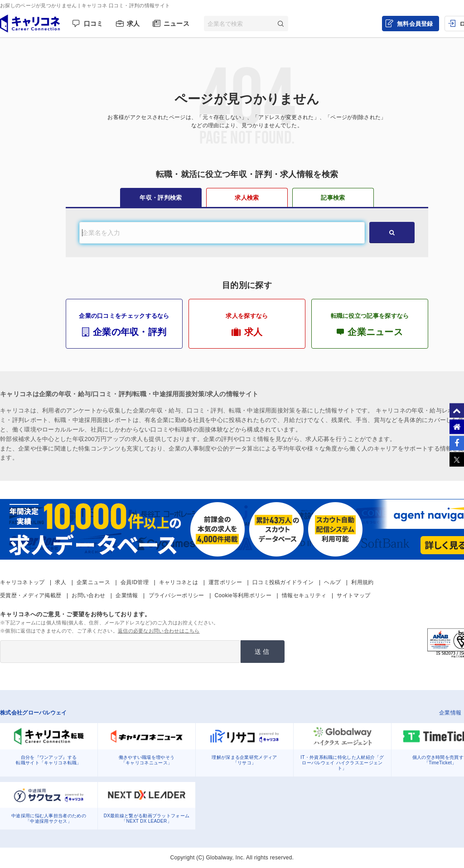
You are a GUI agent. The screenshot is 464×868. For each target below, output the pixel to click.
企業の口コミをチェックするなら (124, 325)
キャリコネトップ (22, 582)
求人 (133, 24)
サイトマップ (353, 595)
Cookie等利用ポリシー (243, 595)
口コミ (94, 24)
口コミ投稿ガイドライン (283, 582)
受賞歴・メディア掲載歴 (31, 595)
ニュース (176, 24)
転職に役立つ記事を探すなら (370, 325)
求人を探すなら (247, 325)
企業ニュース (93, 582)
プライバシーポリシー (176, 595)
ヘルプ (332, 582)
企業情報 (127, 595)
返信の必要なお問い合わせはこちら (159, 631)
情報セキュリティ (304, 595)
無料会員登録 (415, 24)
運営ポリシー (225, 582)
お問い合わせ (88, 595)
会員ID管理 (135, 582)
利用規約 (362, 582)
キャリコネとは (179, 582)
